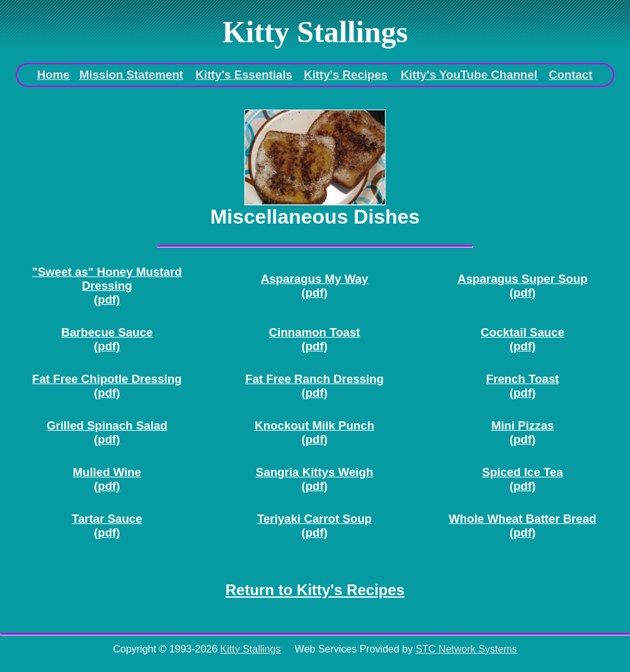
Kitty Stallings (251, 649)
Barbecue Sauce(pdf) (107, 339)
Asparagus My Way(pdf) (314, 286)
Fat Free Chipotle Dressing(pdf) (107, 386)
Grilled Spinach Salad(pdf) (107, 432)
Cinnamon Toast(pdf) (315, 339)
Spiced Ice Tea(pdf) (522, 479)
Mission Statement (131, 75)
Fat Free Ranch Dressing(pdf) (314, 386)
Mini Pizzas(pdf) (523, 432)
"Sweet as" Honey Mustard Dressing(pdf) (107, 286)
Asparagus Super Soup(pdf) (522, 286)
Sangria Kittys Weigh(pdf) (314, 479)
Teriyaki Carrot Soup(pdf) (314, 526)
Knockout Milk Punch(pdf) (314, 432)
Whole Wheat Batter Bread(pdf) (522, 526)
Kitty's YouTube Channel (469, 75)
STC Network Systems (467, 649)
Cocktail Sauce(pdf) (523, 339)
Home (54, 75)
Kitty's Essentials (244, 75)
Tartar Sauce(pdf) (107, 526)
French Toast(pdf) (523, 386)
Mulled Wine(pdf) (107, 479)
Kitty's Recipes (346, 75)
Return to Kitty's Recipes (315, 590)
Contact (570, 75)
